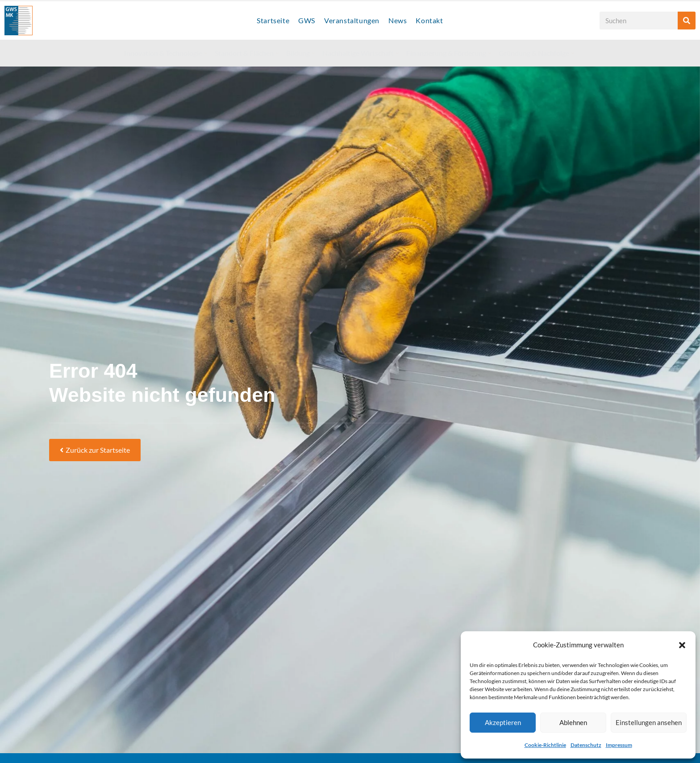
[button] (682, 645)
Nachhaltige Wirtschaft (360, 53)
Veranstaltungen (352, 20)
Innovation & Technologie (166, 53)
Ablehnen (573, 722)
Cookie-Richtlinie (545, 745)
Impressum (619, 745)
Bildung (300, 53)
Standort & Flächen (247, 53)
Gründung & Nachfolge (536, 53)
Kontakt (429, 20)
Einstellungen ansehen (649, 722)
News (398, 20)
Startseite (273, 20)
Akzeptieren (503, 722)
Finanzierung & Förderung (449, 53)
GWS (307, 20)
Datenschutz (586, 745)
